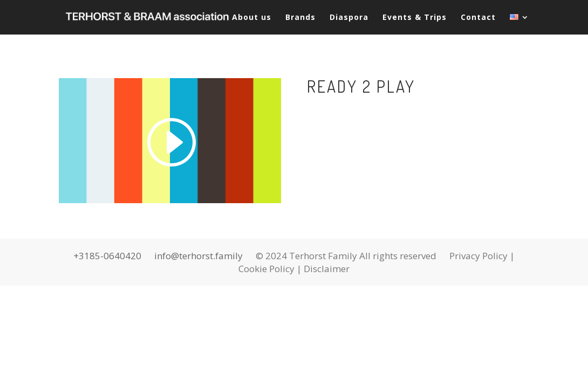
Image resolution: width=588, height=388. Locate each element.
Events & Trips (415, 18)
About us (252, 18)
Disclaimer (327, 269)
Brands (300, 18)
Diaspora (349, 18)
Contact (478, 18)
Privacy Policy (478, 256)
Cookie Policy (266, 269)
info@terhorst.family (199, 256)
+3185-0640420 (107, 256)
